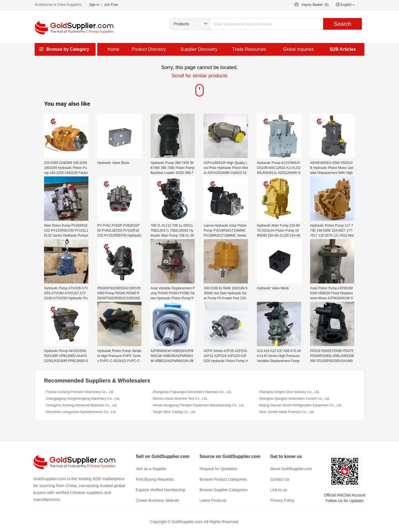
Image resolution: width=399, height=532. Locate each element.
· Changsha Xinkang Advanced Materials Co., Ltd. (81, 405)
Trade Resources (249, 49)
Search (342, 24)
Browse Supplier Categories (224, 490)
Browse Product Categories (223, 479)
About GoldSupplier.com (291, 469)
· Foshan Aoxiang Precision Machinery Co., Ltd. (79, 392)
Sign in (94, 5)
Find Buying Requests (155, 479)
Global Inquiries (298, 49)
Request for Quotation (218, 469)
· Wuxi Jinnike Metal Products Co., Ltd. (286, 412)
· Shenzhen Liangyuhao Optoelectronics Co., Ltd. (80, 412)
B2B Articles (343, 49)
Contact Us (280, 479)
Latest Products (213, 500)
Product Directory (149, 49)
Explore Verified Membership (161, 490)
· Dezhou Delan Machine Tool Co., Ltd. (179, 399)
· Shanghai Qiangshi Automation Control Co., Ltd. (294, 399)
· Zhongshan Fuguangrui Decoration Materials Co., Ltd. (191, 392)
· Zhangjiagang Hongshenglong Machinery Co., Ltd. (82, 399)
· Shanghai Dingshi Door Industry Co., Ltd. (289, 392)
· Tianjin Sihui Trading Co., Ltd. (173, 412)
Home (113, 49)
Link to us (278, 490)
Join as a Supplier (151, 469)
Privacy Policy (282, 500)
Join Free (111, 5)
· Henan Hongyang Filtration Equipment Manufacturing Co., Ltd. (198, 405)
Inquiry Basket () (315, 5)
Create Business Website (158, 500)
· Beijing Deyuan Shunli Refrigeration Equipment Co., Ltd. (300, 405)
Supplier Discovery (199, 49)
